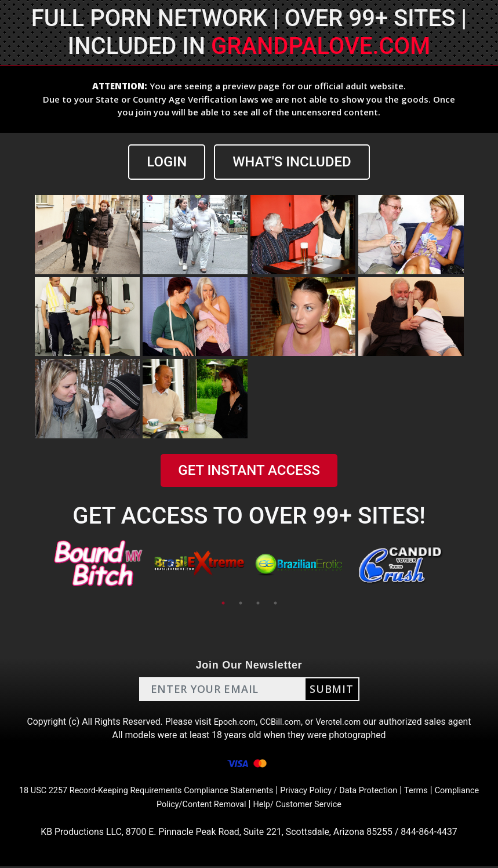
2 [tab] (241, 603)
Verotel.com (343, 722)
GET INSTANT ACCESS (249, 470)
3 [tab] (258, 603)
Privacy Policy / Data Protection (375, 791)
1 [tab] (223, 603)
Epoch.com (231, 722)
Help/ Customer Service (328, 805)
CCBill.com (281, 722)
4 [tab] (275, 603)
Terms (459, 791)
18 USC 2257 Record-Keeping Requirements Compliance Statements (162, 791)
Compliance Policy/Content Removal (197, 805)
